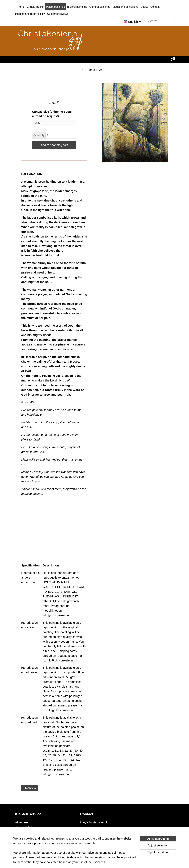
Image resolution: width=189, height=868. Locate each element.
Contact (155, 7)
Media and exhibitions (125, 7)
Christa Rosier (35, 7)
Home (21, 7)
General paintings (100, 7)
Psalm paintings (55, 7)
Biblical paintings (77, 7)
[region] (75, 852)
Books (144, 7)
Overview (30, 788)
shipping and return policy (30, 14)
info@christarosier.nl (94, 822)
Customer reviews (58, 14)
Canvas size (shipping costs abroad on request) (52, 114)
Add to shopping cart (54, 145)
